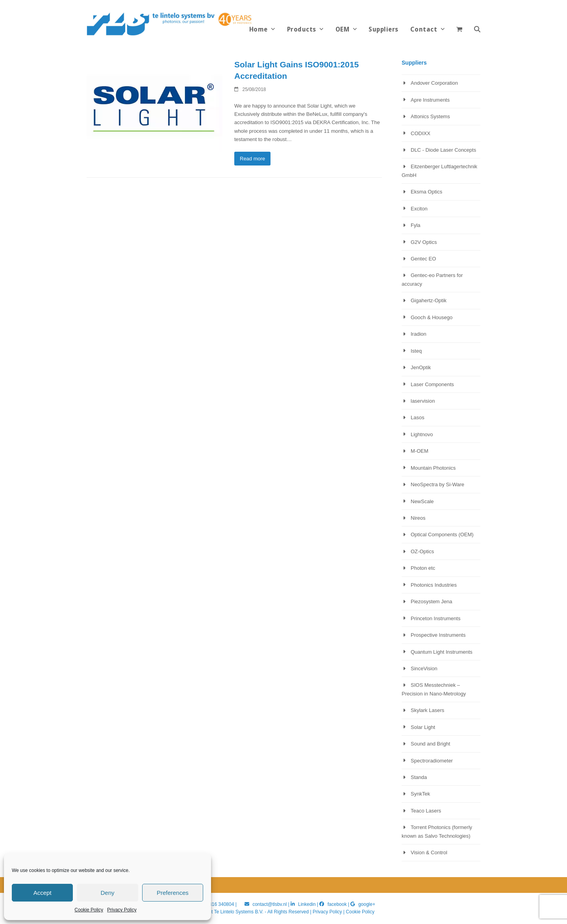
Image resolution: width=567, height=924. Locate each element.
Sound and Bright (430, 744)
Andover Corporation (434, 83)
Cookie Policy (89, 910)
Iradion (419, 334)
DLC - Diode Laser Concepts (443, 150)
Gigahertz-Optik (429, 300)
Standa (419, 777)
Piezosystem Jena (432, 601)
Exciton (419, 209)
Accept (43, 893)
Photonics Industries (434, 585)
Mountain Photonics (433, 468)
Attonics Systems (430, 116)
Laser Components (432, 384)
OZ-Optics (422, 551)
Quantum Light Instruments (442, 652)
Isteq (416, 351)
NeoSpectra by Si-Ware (437, 484)
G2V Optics (424, 242)
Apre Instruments (430, 100)
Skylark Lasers (427, 710)
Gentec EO (423, 259)
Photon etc (423, 568)
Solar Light (423, 727)
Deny (107, 893)
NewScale (422, 501)
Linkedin (307, 904)
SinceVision (424, 668)
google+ (367, 904)
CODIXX (421, 133)
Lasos (418, 417)
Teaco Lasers (426, 811)
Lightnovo (422, 434)
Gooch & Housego (432, 317)
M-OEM (420, 451)
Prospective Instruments (438, 635)
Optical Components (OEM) (442, 535)
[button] (477, 30)
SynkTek (420, 794)
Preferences (173, 893)
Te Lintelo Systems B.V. (238, 912)
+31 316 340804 (217, 904)
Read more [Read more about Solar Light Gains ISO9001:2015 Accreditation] (252, 159)
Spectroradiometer (432, 761)
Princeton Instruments (435, 618)
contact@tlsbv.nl (270, 904)
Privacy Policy (122, 910)
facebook (337, 904)
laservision (423, 401)
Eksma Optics (426, 192)
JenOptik (421, 367)
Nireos (418, 518)
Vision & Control (429, 852)
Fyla (416, 225)
